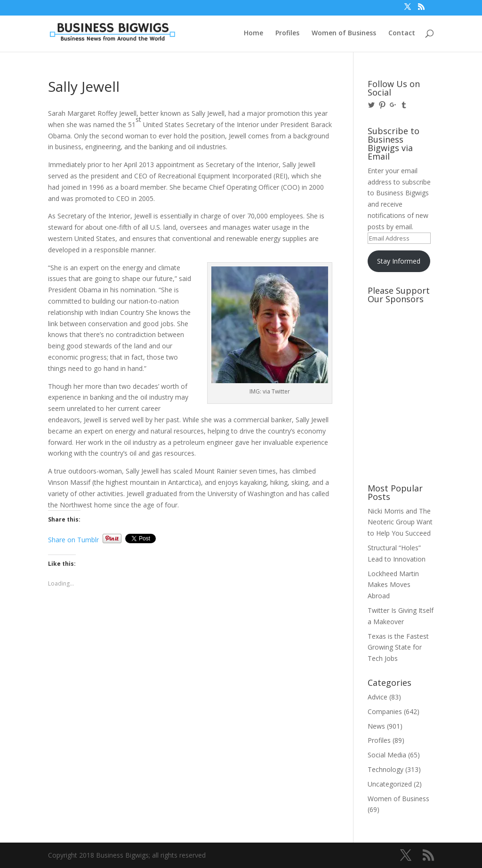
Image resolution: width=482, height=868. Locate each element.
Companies (385, 711)
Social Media (387, 755)
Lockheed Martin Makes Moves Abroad (393, 585)
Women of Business (344, 33)
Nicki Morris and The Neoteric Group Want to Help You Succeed (400, 522)
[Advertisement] (410, 343)
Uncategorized (390, 784)
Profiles (287, 33)
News (376, 726)
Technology (386, 769)
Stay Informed (399, 261)
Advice (378, 697)
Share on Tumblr (73, 539)
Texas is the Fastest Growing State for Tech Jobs (398, 647)
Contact (402, 33)
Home (253, 33)
